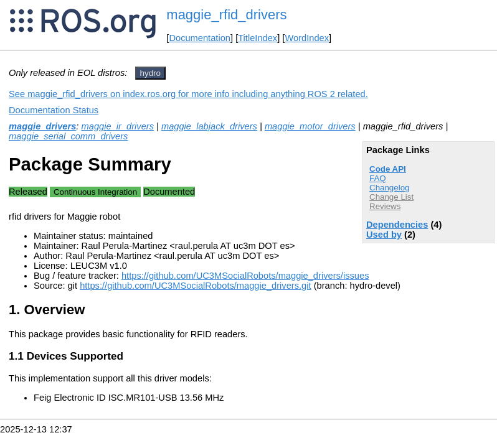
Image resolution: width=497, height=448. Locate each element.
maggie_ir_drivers (118, 126)
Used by (384, 235)
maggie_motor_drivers (310, 126)
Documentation (200, 38)
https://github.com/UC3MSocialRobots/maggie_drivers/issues (245, 276)
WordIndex (307, 38)
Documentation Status (54, 110)
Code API (388, 169)
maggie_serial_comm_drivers (68, 136)
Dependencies (397, 225)
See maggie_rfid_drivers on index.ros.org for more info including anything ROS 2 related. (188, 94)
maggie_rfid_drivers (226, 15)
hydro (150, 73)
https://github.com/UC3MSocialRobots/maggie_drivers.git (195, 286)
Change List (391, 197)
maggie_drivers (42, 126)
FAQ (378, 178)
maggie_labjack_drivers (209, 126)
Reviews (385, 206)
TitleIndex (258, 38)
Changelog (389, 188)
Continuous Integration (95, 192)
